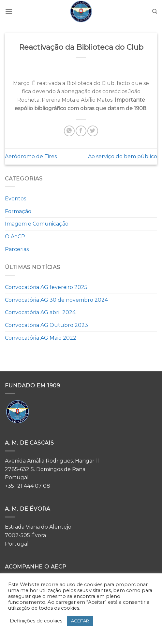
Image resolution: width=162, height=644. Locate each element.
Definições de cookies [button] (36, 621)
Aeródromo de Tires (31, 156)
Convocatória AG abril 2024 (40, 312)
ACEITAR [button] (80, 621)
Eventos (15, 199)
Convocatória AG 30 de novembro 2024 (56, 300)
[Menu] (9, 11)
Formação (18, 211)
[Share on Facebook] (81, 131)
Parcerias (17, 249)
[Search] (155, 11)
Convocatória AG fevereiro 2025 (46, 287)
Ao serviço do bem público (123, 156)
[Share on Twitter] (93, 131)
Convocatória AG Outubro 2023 (46, 325)
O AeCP (15, 237)
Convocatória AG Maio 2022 (41, 338)
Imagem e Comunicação (37, 224)
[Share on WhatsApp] (69, 131)
